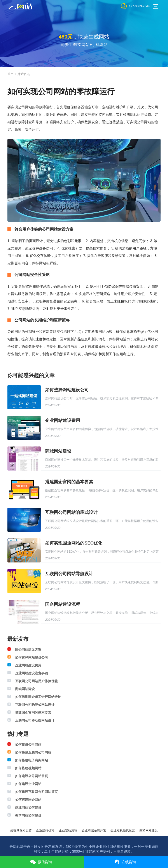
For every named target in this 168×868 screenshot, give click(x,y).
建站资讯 (24, 74)
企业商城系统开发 (94, 830)
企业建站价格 (45, 830)
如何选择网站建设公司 (67, 390)
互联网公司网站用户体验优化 (36, 681)
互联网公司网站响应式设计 (71, 512)
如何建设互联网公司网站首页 (36, 792)
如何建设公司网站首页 (31, 776)
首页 (10, 74)
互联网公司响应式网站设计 (35, 705)
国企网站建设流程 (63, 604)
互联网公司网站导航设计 (69, 574)
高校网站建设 (149, 830)
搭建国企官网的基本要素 (69, 482)
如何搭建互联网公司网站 (33, 752)
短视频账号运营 (21, 830)
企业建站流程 (68, 830)
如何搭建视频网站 (28, 768)
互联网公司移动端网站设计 (35, 720)
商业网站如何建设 (28, 807)
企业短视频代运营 (123, 830)
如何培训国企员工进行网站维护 (38, 697)
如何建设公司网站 (28, 744)
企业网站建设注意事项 (31, 673)
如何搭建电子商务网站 (31, 760)
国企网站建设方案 (28, 649)
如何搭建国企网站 (28, 800)
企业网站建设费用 (63, 420)
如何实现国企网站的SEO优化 (74, 543)
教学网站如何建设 (28, 815)
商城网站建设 (58, 451)
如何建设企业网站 (28, 784)
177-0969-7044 (139, 6)
